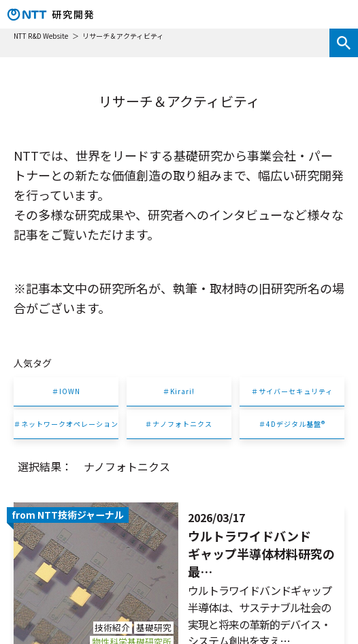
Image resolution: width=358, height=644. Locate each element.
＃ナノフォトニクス (179, 424)
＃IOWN (66, 391)
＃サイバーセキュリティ (292, 391)
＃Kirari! (179, 391)
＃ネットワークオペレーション (66, 424)
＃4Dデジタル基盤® (292, 424)
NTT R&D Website (41, 36)
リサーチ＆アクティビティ (123, 36)
